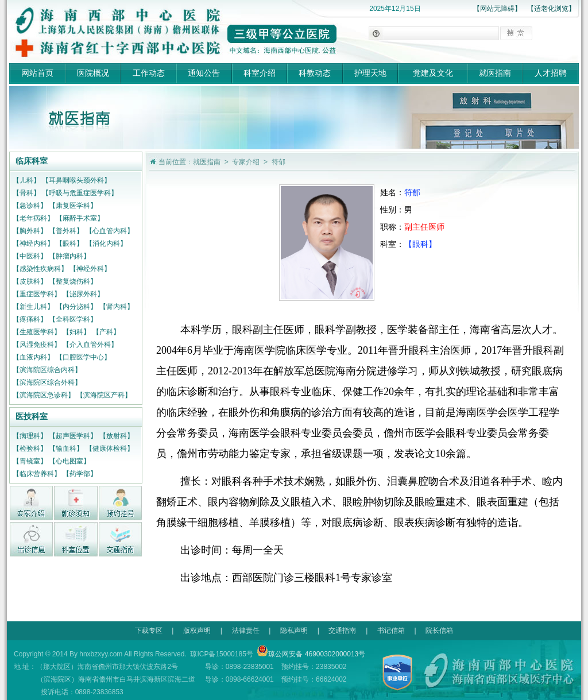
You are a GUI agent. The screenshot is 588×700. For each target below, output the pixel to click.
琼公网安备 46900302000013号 (311, 654)
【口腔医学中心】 (83, 357)
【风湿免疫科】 (37, 345)
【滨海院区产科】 (104, 395)
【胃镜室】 (30, 461)
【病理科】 (30, 436)
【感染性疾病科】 (40, 269)
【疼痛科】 (30, 319)
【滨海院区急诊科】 (44, 395)
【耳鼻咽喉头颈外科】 (76, 180)
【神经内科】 (33, 243)
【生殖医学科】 (37, 332)
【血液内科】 (33, 357)
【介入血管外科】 (90, 345)
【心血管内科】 (110, 231)
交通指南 (342, 631)
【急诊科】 (30, 206)
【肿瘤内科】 (69, 256)
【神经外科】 (90, 269)
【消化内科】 (106, 243)
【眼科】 (69, 243)
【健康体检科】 (110, 448)
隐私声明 (294, 631)
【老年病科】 (33, 218)
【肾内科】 (117, 307)
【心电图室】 (69, 461)
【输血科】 (66, 448)
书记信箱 (391, 631)
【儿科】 (26, 180)
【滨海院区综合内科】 (47, 370)
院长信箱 (439, 631)
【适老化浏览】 (551, 9)
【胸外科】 (30, 231)
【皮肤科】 (30, 281)
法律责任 (246, 631)
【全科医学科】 (73, 319)
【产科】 (106, 332)
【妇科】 (76, 332)
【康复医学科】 (73, 206)
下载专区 (149, 631)
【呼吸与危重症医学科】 (80, 193)
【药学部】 (80, 474)
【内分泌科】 (76, 307)
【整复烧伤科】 (73, 281)
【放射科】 (117, 436)
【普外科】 (66, 231)
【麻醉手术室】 (80, 218)
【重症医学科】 (37, 294)
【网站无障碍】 (497, 9)
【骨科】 (26, 193)
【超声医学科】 (73, 436)
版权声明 (197, 631)
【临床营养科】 (37, 474)
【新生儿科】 (33, 307)
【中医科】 (30, 256)
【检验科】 (30, 448)
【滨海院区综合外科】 (47, 382)
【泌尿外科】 (83, 294)
